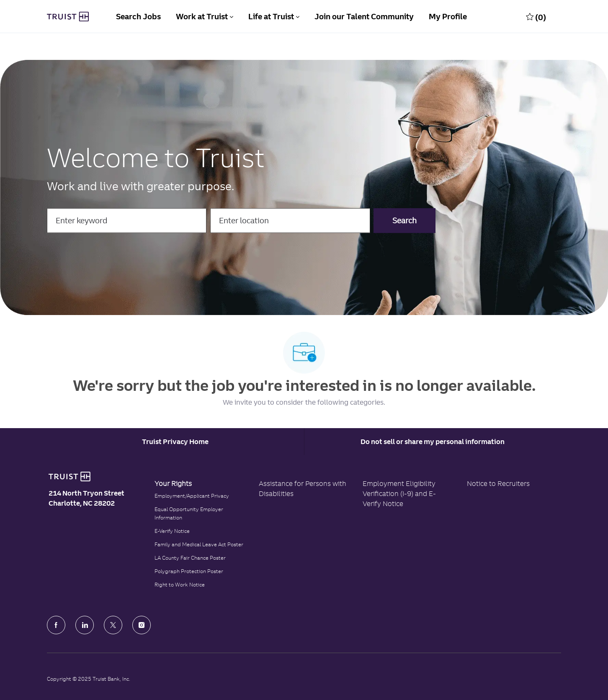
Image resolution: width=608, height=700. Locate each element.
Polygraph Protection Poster (189, 571)
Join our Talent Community (364, 17)
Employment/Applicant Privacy (192, 496)
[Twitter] (113, 625)
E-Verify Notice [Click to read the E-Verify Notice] (172, 531)
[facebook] (56, 625)
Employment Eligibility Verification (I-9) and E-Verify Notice (399, 493)
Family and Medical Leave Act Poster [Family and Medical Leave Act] (199, 544)
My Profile (448, 17)
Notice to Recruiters (498, 483)
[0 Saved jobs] (536, 17)
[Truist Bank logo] (70, 477)
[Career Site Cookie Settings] (175, 442)
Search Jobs (138, 17)
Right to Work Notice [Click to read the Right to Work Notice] (180, 585)
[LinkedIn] (85, 625)
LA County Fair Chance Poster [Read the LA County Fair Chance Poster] (190, 558)
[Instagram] (142, 625)
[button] (404, 221)
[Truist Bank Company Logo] (68, 17)
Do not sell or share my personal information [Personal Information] (433, 442)
